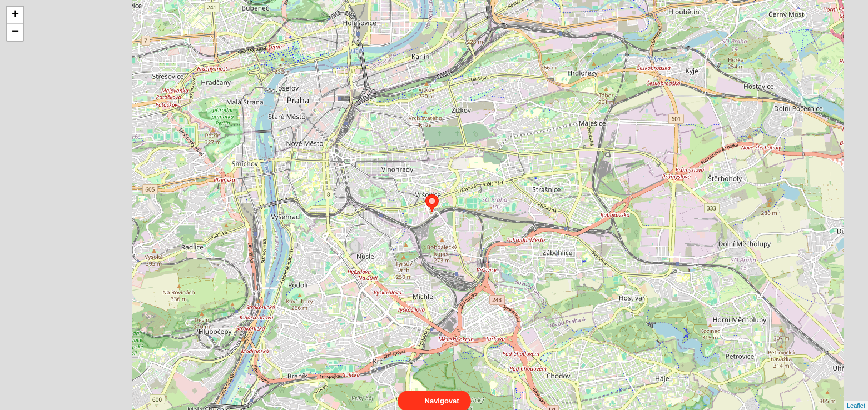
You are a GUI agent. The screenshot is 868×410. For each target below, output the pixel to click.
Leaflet (856, 396)
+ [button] (15, 15)
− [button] (15, 32)
